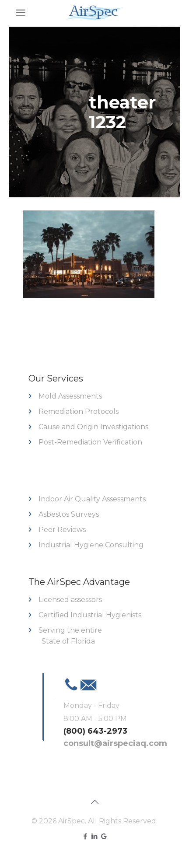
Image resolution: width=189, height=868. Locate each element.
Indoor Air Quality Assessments (92, 499)
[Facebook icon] (86, 836)
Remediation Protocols (79, 411)
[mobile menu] (21, 13)
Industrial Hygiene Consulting (91, 545)
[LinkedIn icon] (95, 836)
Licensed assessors (70, 600)
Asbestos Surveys (69, 514)
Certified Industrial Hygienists (90, 615)
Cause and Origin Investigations (93, 427)
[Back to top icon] (94, 802)
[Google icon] (104, 836)
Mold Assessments (70, 396)
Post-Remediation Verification (90, 442)
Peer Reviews (62, 530)
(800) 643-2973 (95, 731)
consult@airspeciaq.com (115, 743)
